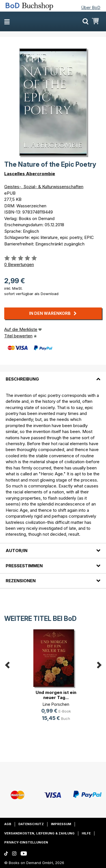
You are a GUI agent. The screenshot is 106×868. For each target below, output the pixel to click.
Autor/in (17, 551)
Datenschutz (31, 824)
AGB (8, 824)
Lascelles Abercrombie (30, 174)
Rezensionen (21, 581)
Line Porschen (56, 704)
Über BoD (91, 7)
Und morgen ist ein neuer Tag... (56, 695)
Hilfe (86, 833)
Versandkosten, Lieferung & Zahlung (39, 833)
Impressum (61, 824)
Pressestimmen (24, 566)
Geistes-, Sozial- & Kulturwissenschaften (44, 187)
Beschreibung (22, 379)
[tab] (53, 376)
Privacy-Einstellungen (26, 842)
